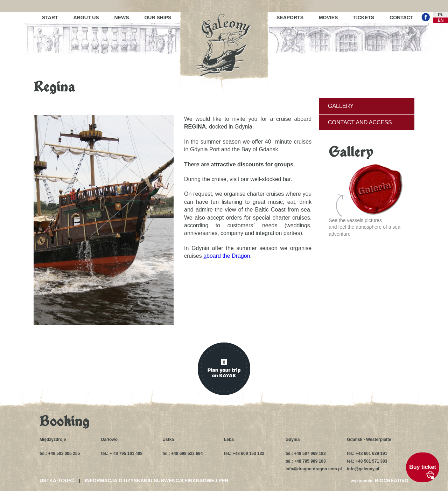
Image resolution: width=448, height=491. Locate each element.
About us (86, 18)
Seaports (290, 18)
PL (440, 15)
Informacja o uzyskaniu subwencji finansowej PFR (156, 480)
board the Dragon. (227, 256)
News (122, 18)
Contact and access (360, 122)
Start (50, 18)
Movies (328, 18)
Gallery (341, 106)
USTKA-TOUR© (58, 480)
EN (441, 20)
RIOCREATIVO (392, 480)
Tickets (364, 18)
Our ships (158, 18)
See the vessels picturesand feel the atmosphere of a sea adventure (366, 200)
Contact (401, 18)
